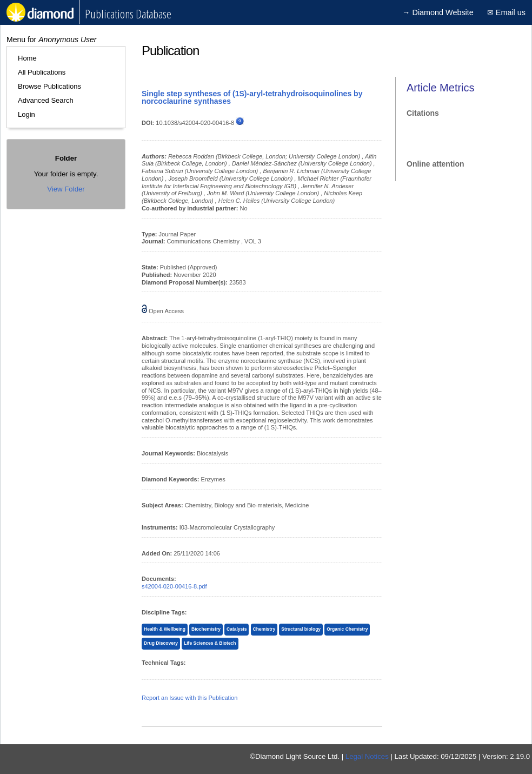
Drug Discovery (161, 643)
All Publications (42, 72)
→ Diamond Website (438, 12)
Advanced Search (46, 100)
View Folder (66, 189)
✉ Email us (506, 12)
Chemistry (264, 629)
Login (26, 114)
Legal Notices (367, 756)
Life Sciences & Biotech (210, 643)
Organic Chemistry (347, 629)
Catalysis (237, 629)
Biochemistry (206, 629)
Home (27, 58)
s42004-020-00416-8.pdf (174, 586)
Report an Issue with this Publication (189, 698)
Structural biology (301, 629)
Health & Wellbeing (165, 629)
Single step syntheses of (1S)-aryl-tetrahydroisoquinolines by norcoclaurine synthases (252, 97)
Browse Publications (49, 86)
